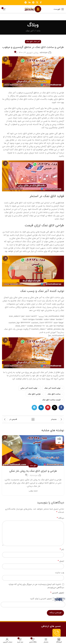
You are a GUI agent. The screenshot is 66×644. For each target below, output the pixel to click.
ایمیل (61, 561)
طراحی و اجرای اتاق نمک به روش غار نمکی (33, 471)
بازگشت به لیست (33, 419)
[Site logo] (33, 9)
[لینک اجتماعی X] (37, 3)
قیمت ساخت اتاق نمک (51, 400)
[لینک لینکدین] (29, 3)
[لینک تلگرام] (26, 3)
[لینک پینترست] (33, 3)
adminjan (44, 53)
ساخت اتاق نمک (54, 394)
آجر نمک (30, 31)
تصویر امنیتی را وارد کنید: (41, 599)
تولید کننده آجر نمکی (29, 388)
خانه (38, 31)
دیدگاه (60, 518)
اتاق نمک (29, 42)
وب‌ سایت (60, 573)
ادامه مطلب (33, 491)
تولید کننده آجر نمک (52, 388)
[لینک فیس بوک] (41, 3)
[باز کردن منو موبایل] (59, 9)
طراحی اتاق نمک (34, 394)
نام (62, 550)
